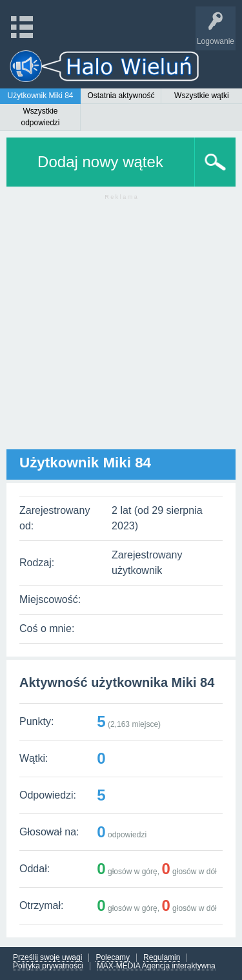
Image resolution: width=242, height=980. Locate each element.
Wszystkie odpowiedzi (40, 117)
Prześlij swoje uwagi (47, 958)
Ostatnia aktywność (121, 96)
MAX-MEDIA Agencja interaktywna (156, 966)
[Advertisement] (121, 328)
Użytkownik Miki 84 (40, 96)
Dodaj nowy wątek (100, 162)
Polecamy (113, 958)
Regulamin (162, 958)
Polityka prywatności (48, 966)
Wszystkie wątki (202, 96)
